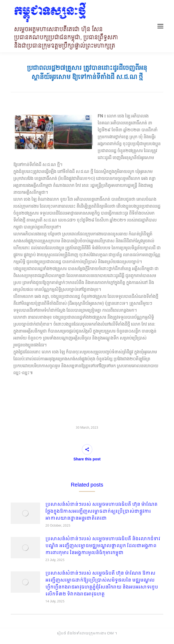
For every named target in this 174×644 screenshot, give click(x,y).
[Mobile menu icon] (160, 26)
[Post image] (25, 513)
